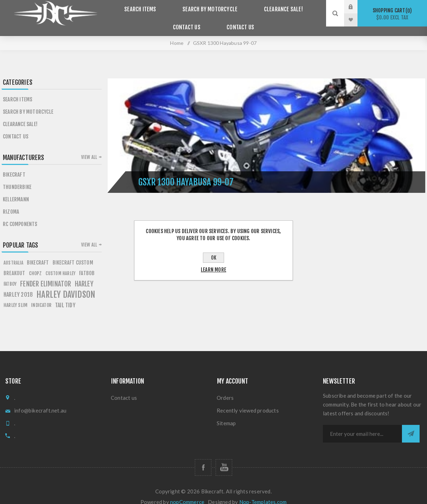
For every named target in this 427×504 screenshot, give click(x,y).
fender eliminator (46, 274)
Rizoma (11, 202)
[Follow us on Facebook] (203, 458)
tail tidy (65, 296)
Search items (146, 7)
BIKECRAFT (38, 253)
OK (214, 258)
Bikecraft (14, 165)
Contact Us (190, 20)
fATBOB (87, 264)
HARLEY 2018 (18, 285)
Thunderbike (17, 177)
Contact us (237, 20)
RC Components (20, 215)
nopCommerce (187, 492)
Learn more (213, 270)
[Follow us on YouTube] (224, 458)
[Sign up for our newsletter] (362, 424)
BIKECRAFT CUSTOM (73, 253)
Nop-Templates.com (263, 492)
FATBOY (10, 274)
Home (177, 33)
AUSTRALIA (13, 253)
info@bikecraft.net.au (40, 401)
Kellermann (16, 190)
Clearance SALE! (278, 7)
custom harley (61, 264)
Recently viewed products (248, 401)
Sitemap (226, 414)
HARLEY (84, 274)
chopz (35, 264)
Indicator (41, 295)
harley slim (16, 295)
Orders (225, 388)
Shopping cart (392, 14)
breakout (14, 264)
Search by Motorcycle (210, 7)
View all (89, 148)
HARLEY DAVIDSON (66, 285)
